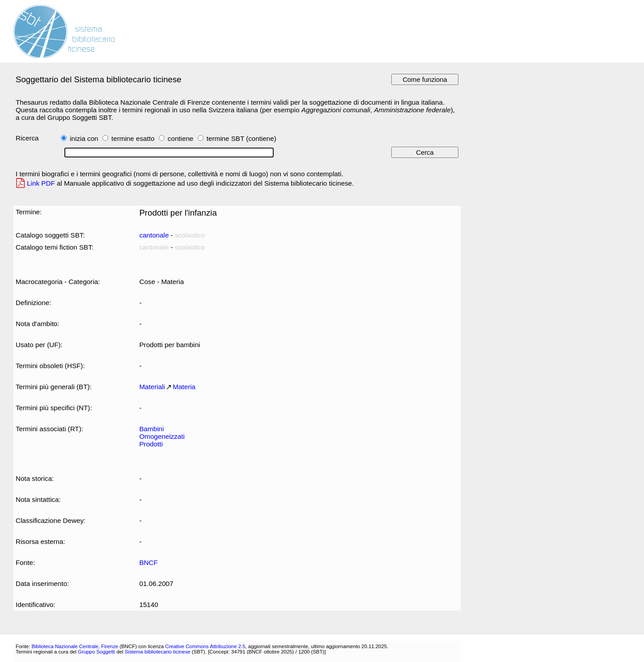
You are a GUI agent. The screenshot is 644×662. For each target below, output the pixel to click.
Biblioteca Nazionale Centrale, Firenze (75, 646)
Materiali (152, 387)
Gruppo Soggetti (96, 652)
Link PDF (41, 183)
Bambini (151, 429)
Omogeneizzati (162, 436)
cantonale (154, 235)
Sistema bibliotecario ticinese (158, 652)
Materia (184, 387)
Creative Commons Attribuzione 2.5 (205, 646)
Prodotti (151, 444)
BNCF (148, 562)
